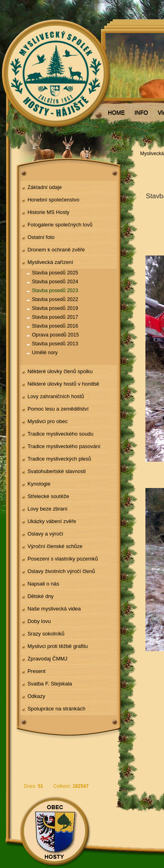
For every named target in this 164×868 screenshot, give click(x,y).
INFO (141, 112)
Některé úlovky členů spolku (60, 371)
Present (37, 671)
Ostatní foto (41, 237)
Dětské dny (41, 596)
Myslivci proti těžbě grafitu (58, 646)
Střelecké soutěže (48, 496)
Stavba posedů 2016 (55, 326)
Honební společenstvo (54, 200)
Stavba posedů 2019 (55, 308)
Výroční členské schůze (55, 546)
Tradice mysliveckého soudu (60, 434)
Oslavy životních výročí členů (61, 571)
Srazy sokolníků (46, 634)
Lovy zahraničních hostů (56, 396)
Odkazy (36, 696)
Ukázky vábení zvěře (52, 521)
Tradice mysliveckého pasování (64, 446)
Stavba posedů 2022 (55, 299)
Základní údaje (45, 187)
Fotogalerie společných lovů (60, 225)
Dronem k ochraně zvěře (56, 250)
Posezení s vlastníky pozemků (63, 559)
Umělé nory (45, 353)
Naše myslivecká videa (54, 609)
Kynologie (39, 484)
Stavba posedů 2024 (55, 282)
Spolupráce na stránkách (57, 709)
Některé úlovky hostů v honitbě (63, 384)
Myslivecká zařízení (50, 262)
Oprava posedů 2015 (55, 335)
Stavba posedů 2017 (55, 317)
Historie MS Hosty (48, 212)
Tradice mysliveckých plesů (59, 459)
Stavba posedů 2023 (55, 291)
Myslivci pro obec (48, 421)
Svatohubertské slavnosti (57, 471)
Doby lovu (39, 621)
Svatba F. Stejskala (50, 684)
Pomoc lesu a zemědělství (58, 409)
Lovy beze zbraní (47, 509)
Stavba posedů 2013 (55, 344)
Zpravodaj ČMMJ (47, 659)
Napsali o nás (43, 584)
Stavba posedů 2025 (55, 273)
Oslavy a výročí (45, 534)
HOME (116, 112)
